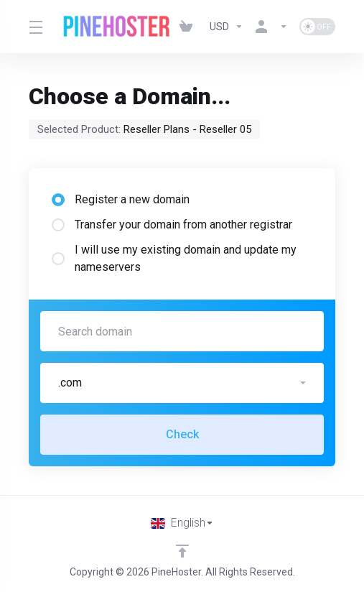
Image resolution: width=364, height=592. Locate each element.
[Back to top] (182, 551)
